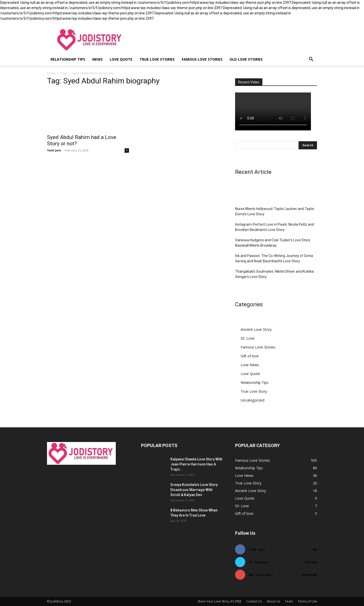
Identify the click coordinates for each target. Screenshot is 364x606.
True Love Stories (157, 59)
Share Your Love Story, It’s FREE (220, 601)
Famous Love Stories (202, 59)
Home (51, 73)
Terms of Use (307, 601)
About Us (273, 601)
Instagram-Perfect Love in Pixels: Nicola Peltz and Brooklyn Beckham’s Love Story (275, 227)
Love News (250, 365)
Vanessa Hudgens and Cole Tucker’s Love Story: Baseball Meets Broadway (273, 243)
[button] (311, 60)
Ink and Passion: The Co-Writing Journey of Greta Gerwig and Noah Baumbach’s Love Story (274, 258)
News (97, 59)
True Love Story (254, 391)
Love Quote (121, 59)
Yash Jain (54, 150)
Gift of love (250, 356)
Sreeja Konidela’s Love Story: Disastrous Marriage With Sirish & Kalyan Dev (195, 490)
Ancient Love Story (256, 329)
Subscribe (309, 575)
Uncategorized (253, 400)
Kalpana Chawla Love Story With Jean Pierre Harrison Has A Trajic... (196, 464)
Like (314, 550)
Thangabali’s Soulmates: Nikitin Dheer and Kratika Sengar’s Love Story (274, 274)
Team (289, 601)
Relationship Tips (68, 59)
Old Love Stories (246, 59)
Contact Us (254, 601)
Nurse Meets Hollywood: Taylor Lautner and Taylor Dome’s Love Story (275, 211)
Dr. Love (248, 338)
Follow (311, 562)
